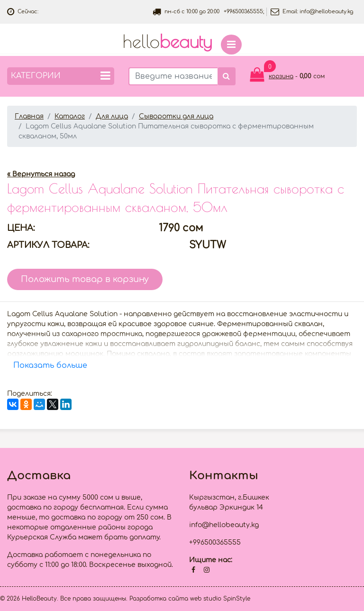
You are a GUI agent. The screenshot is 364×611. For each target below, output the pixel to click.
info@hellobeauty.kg (326, 12)
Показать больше (50, 365)
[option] (182, 155)
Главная (29, 116)
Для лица (112, 116)
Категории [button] (61, 76)
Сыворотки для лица (176, 116)
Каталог (70, 116)
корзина (281, 76)
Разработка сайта (159, 599)
